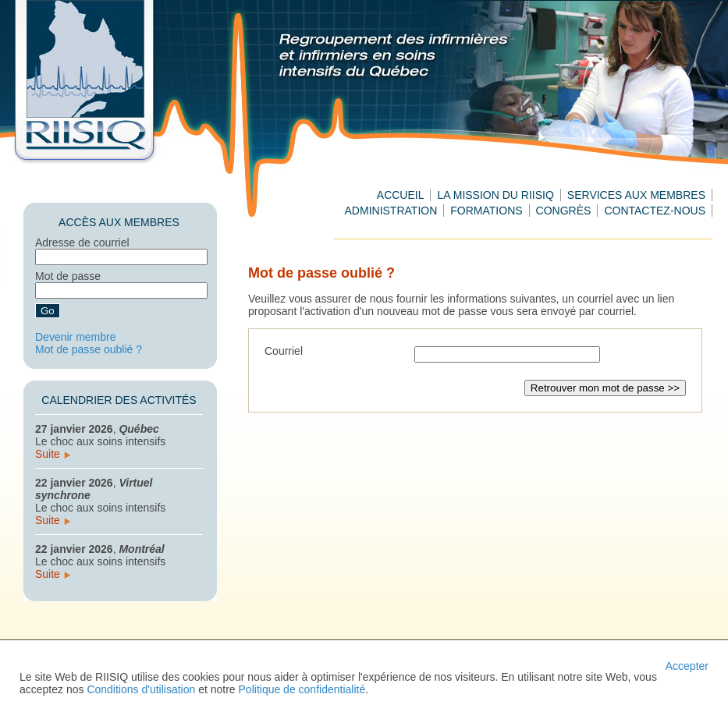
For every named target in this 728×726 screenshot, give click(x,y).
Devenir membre (75, 337)
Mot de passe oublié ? (89, 349)
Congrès (564, 211)
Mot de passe (68, 276)
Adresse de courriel (82, 243)
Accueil (401, 195)
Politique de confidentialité (302, 689)
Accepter (687, 666)
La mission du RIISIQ (495, 195)
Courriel (284, 351)
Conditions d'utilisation (141, 689)
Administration (391, 211)
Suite (53, 454)
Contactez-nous (655, 211)
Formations (486, 211)
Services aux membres (636, 195)
